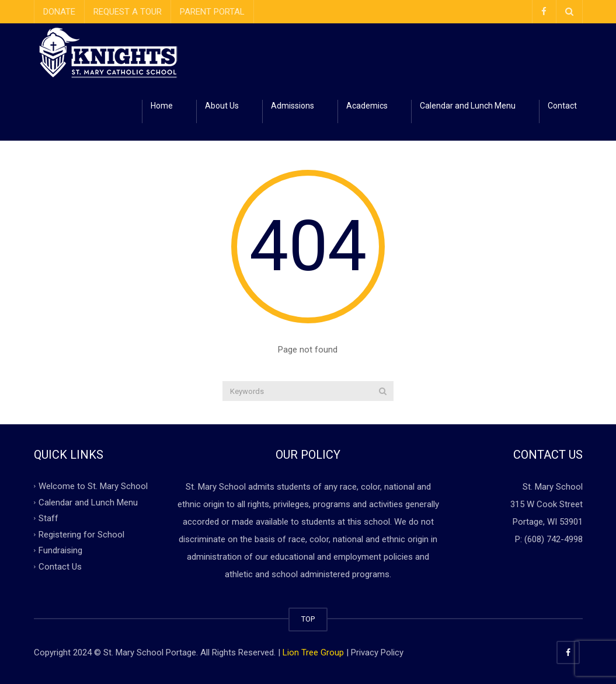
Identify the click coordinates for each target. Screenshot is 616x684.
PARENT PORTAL (212, 12)
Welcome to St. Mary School (93, 486)
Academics (367, 106)
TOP (308, 619)
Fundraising (60, 550)
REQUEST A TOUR (128, 12)
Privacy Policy (377, 652)
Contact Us (60, 566)
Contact (562, 106)
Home (162, 106)
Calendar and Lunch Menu (468, 106)
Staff (48, 518)
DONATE (59, 12)
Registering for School (81, 534)
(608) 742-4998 (554, 539)
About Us (222, 106)
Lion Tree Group (313, 652)
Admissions (293, 106)
